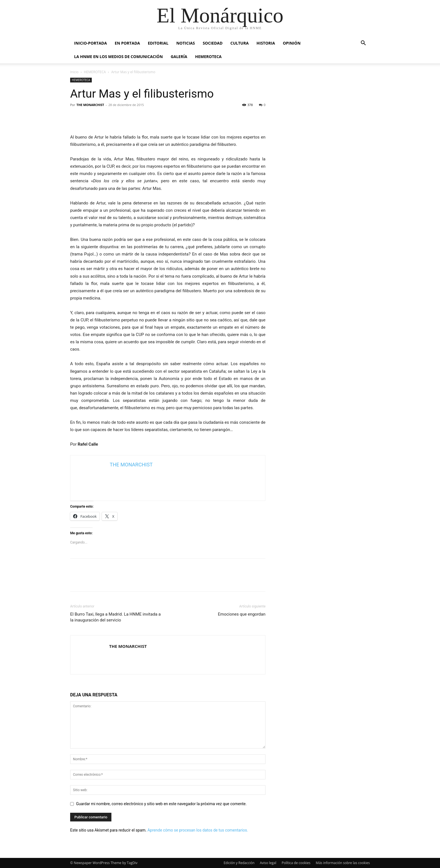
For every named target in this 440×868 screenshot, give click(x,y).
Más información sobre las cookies (343, 863)
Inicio (74, 72)
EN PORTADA (127, 43)
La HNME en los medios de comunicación (118, 57)
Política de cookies (296, 863)
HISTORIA (266, 43)
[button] (363, 44)
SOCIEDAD (213, 43)
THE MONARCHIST (90, 105)
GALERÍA (179, 57)
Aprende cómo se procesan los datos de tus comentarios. (198, 830)
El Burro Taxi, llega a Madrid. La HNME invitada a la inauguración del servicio (115, 617)
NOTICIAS (185, 43)
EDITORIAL (158, 43)
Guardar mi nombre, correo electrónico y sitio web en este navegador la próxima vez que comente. (161, 804)
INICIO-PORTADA (90, 43)
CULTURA (240, 43)
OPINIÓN (292, 43)
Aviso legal (268, 863)
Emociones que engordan (242, 614)
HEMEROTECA (208, 57)
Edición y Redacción (239, 863)
